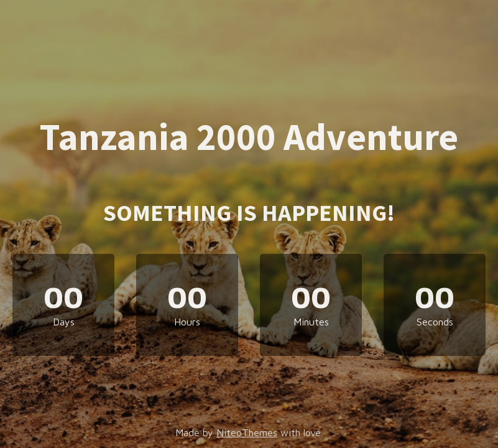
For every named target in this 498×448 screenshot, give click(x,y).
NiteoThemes (247, 432)
